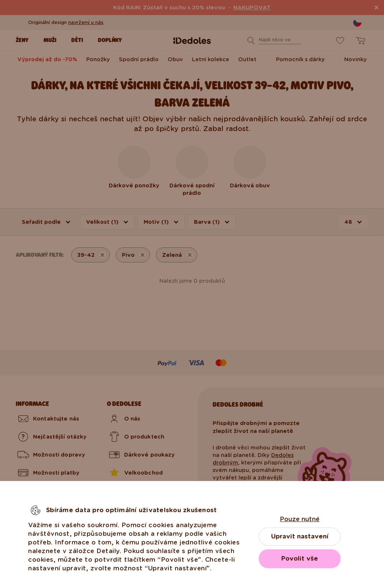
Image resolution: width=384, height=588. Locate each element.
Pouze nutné (300, 519)
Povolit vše (300, 559)
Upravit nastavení (300, 536)
